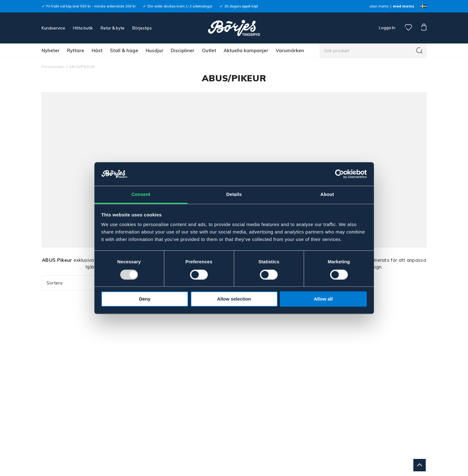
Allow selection (234, 299)
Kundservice (53, 28)
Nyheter (51, 50)
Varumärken (290, 50)
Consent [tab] (141, 195)
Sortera (79, 283)
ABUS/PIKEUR (82, 67)
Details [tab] (234, 195)
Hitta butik (83, 28)
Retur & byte (113, 28)
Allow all (323, 299)
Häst (97, 50)
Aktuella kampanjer (246, 50)
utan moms (379, 6)
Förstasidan (53, 67)
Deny (145, 299)
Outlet (209, 50)
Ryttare (76, 50)
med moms (404, 6)
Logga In (387, 28)
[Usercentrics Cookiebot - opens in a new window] (340, 174)
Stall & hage (124, 50)
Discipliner (183, 50)
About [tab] (327, 195)
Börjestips (142, 28)
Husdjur (154, 50)
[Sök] (420, 51)
